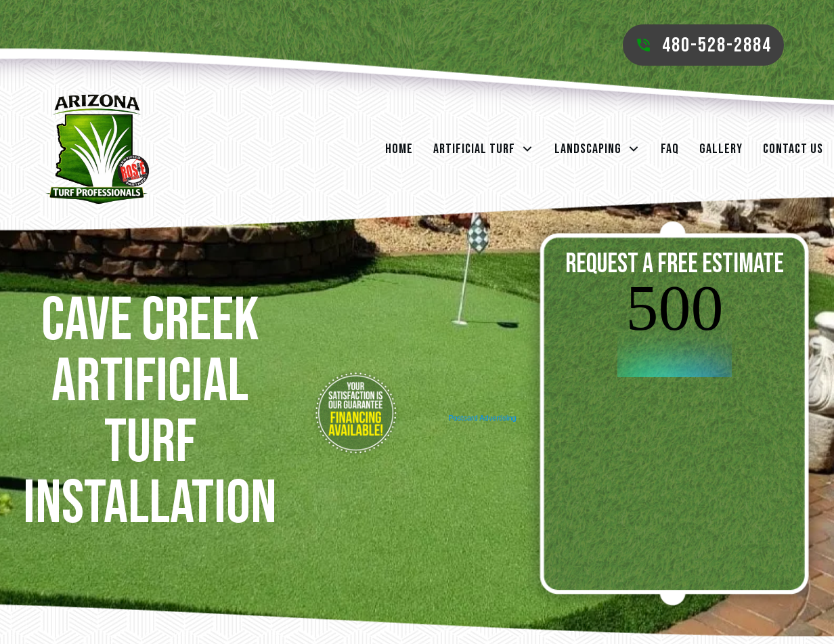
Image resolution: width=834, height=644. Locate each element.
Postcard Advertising (482, 418)
